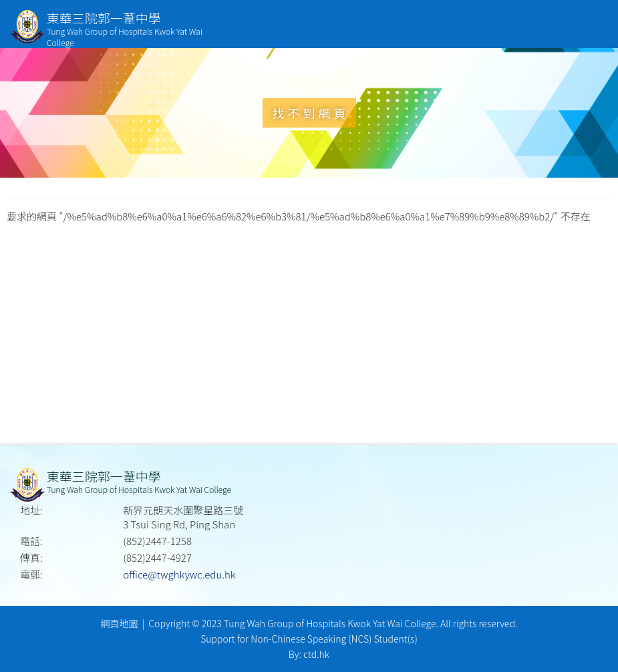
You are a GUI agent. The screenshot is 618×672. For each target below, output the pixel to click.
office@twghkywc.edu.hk (179, 574)
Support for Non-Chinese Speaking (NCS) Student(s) (309, 639)
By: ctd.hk (309, 654)
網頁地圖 (119, 623)
